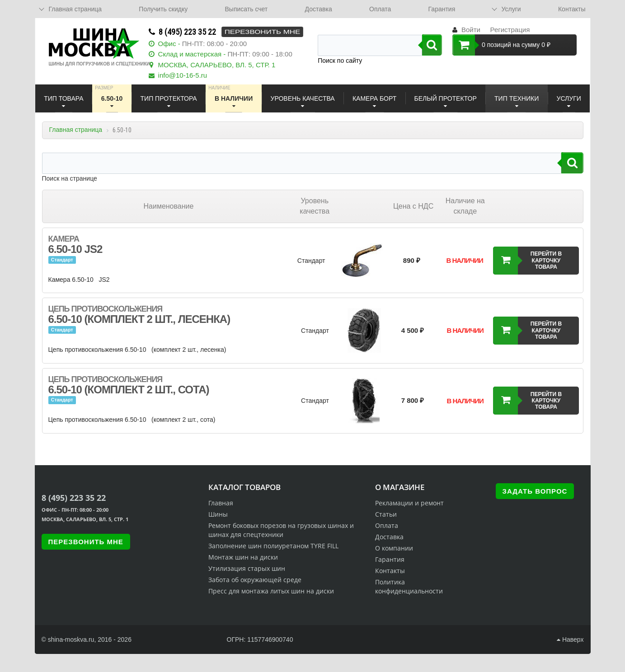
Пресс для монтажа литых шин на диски (271, 591)
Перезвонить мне (262, 32)
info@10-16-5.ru (183, 75)
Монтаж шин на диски (243, 557)
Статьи (386, 514)
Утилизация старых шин (247, 568)
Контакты (572, 9)
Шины (218, 514)
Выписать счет (247, 9)
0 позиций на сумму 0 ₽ (501, 45)
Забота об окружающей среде (255, 580)
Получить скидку (163, 9)
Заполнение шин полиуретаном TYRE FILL (273, 546)
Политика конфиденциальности (409, 586)
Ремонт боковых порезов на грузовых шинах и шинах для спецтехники (281, 530)
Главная (221, 503)
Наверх (570, 639)
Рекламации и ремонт (409, 503)
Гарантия (442, 9)
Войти (471, 30)
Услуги (511, 9)
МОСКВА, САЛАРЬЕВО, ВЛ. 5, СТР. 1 (217, 65)
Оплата (380, 9)
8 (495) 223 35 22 (187, 32)
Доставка (319, 9)
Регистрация (510, 30)
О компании (394, 548)
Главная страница (76, 130)
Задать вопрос (535, 491)
